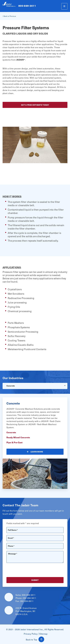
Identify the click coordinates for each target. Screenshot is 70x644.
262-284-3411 (29, 598)
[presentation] (26, 570)
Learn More (37, 452)
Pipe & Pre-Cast (15, 442)
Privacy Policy (31, 634)
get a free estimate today (35, 105)
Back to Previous (9, 16)
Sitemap (43, 634)
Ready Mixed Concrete (18, 437)
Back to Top (35, 639)
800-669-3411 (27, 6)
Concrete (11, 386)
